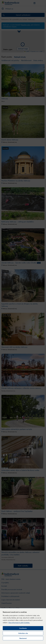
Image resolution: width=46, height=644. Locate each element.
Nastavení (23, 638)
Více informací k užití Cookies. (19, 623)
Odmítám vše (23, 633)
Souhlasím (23, 628)
